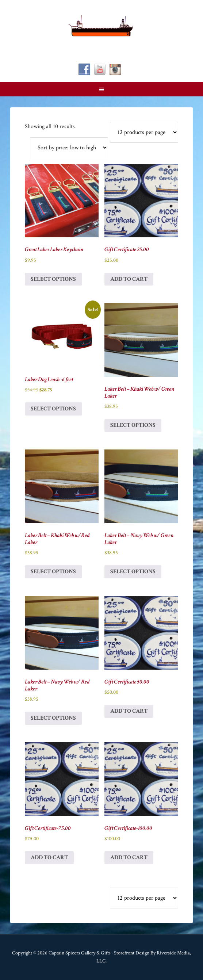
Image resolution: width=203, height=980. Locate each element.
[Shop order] (69, 148)
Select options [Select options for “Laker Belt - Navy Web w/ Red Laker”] (53, 718)
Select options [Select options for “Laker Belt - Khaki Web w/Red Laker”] (53, 572)
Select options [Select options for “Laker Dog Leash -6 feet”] (53, 409)
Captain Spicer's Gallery (101, 26)
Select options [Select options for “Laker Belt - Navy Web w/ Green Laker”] (133, 572)
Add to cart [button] (129, 279)
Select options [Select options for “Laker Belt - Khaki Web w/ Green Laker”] (133, 425)
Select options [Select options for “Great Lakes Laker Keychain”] (53, 279)
